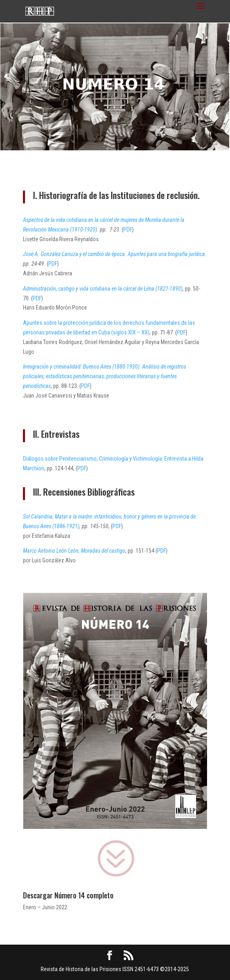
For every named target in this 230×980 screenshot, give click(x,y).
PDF (128, 230)
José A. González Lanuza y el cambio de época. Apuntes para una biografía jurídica (114, 254)
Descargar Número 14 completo (68, 895)
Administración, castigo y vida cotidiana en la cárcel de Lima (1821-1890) (103, 289)
